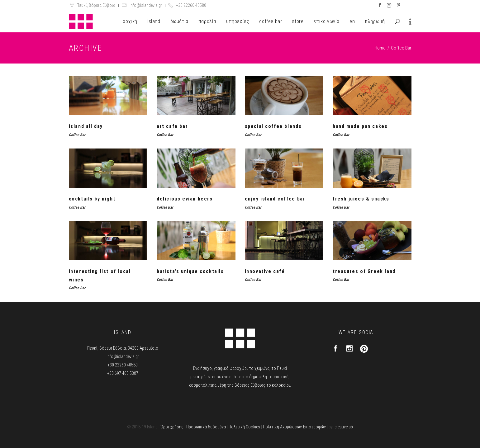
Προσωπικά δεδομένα (206, 427)
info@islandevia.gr (146, 5)
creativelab (344, 427)
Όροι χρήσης (172, 427)
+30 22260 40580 (191, 5)
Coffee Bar (77, 135)
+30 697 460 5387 (123, 373)
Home (380, 48)
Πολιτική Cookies (244, 427)
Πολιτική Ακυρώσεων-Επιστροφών (294, 427)
